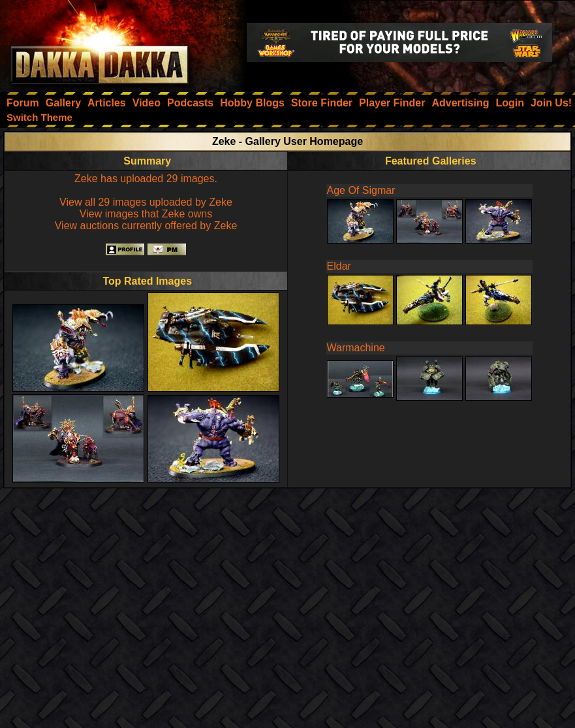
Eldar (339, 266)
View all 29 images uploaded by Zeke (146, 202)
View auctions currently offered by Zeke (146, 226)
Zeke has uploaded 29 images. (146, 179)
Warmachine (356, 348)
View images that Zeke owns (146, 214)
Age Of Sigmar (361, 190)
